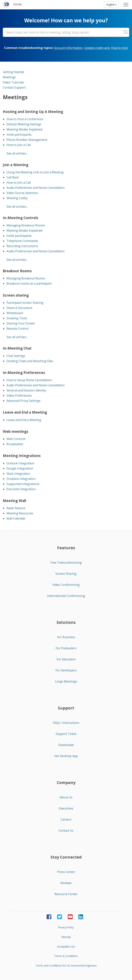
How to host (119, 48)
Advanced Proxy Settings (23, 401)
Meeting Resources (20, 513)
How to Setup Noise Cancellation (29, 380)
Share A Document (19, 308)
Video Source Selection (22, 193)
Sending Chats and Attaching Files (30, 361)
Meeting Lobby (17, 198)
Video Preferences (19, 396)
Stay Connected (66, 857)
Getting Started (13, 72)
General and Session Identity (26, 390)
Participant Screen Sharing (25, 303)
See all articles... (17, 153)
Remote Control (17, 329)
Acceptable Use (66, 947)
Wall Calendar (16, 518)
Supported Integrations (23, 484)
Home (17, 4)
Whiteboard (15, 313)
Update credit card (97, 48)
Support (66, 708)
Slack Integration (18, 474)
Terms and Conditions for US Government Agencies (66, 966)
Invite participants (19, 135)
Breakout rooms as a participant (29, 283)
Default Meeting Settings (24, 124)
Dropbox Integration (21, 479)
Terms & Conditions (66, 956)
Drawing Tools (17, 318)
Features (66, 548)
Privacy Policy (66, 927)
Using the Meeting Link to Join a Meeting (35, 172)
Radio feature (16, 508)
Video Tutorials (13, 82)
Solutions (66, 622)
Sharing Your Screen (21, 323)
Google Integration (20, 468)
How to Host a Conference (25, 119)
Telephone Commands (22, 241)
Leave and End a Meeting (24, 420)
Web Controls (16, 439)
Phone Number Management (27, 140)
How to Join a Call (19, 145)
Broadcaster (15, 444)
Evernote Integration (21, 489)
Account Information (68, 48)
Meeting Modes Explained (24, 129)
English (111, 5)
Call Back (13, 177)
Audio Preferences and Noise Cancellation (35, 188)
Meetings (9, 77)
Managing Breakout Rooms (26, 225)
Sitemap (66, 937)
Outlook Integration (20, 463)
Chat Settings (16, 356)
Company (66, 783)
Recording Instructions (22, 246)
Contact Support (14, 87)
